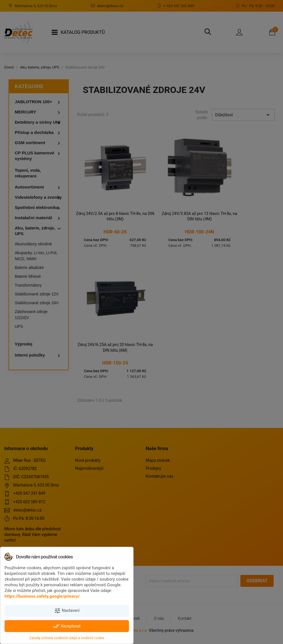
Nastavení (67, 611)
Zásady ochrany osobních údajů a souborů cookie (67, 638)
